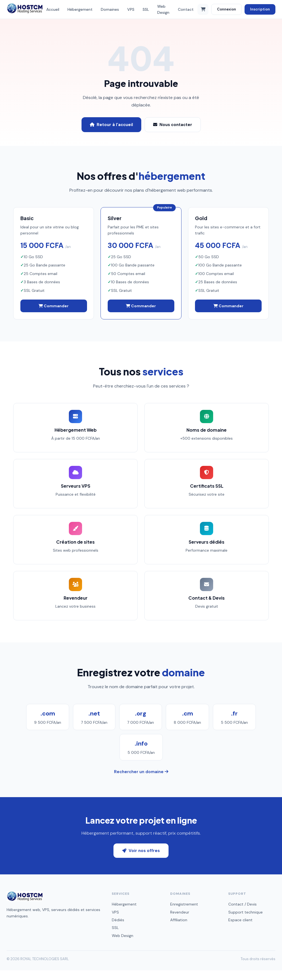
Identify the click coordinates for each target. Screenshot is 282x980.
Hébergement (80, 9)
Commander (54, 307)
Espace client (240, 930)
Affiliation (179, 930)
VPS (131, 9)
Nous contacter (173, 125)
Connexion (227, 9)
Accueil (53, 9)
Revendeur (180, 922)
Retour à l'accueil (111, 125)
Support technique (246, 922)
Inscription (260, 9)
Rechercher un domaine (141, 781)
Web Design (163, 9)
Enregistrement (184, 914)
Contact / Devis (242, 914)
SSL (146, 9)
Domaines (110, 9)
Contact (186, 9)
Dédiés (118, 930)
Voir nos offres (141, 860)
